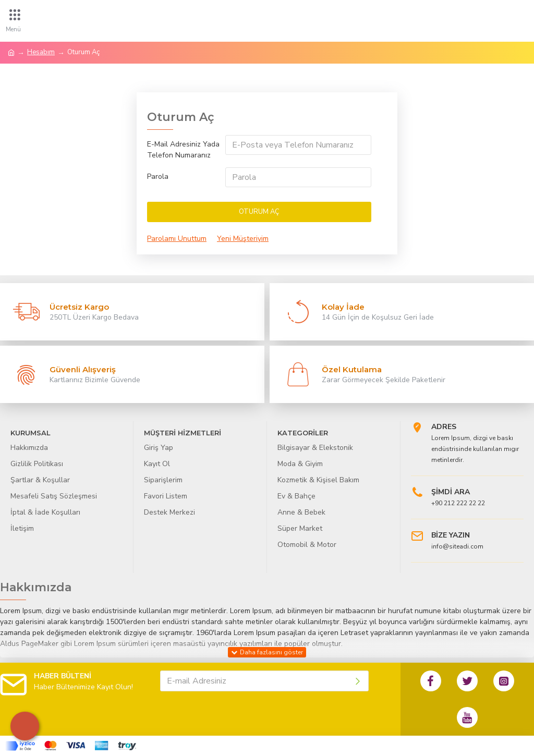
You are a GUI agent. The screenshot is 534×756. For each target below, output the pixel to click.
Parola (158, 176)
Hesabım (41, 52)
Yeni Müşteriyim (243, 239)
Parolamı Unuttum (177, 239)
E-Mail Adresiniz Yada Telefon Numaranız (183, 150)
